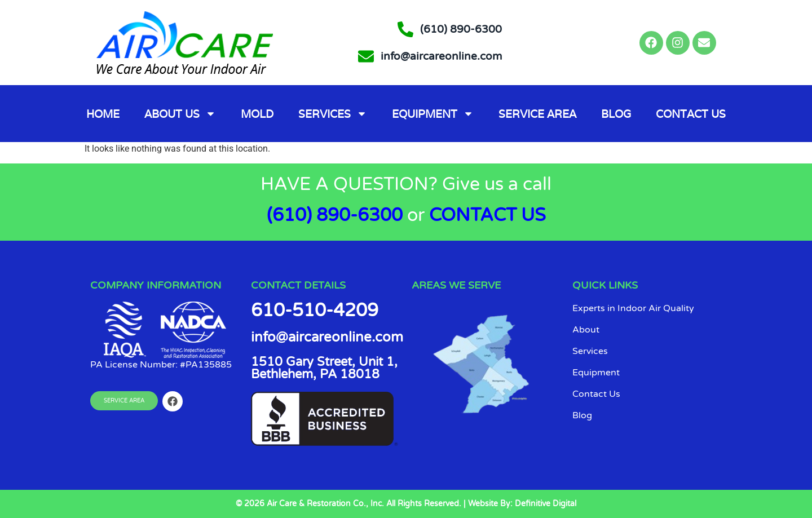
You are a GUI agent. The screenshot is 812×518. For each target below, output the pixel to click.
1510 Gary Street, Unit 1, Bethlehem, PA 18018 (324, 368)
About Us (180, 114)
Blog (616, 114)
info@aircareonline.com (327, 337)
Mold (257, 114)
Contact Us (691, 114)
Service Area (537, 114)
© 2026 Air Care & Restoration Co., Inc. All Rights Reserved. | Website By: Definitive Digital (406, 504)
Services (333, 114)
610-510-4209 (315, 311)
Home (103, 114)
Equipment (433, 114)
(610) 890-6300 (335, 215)
